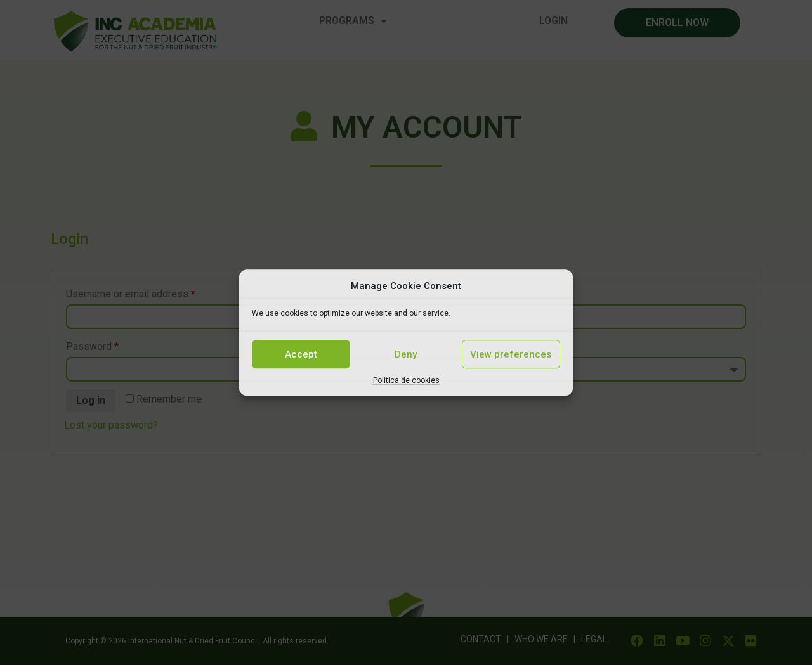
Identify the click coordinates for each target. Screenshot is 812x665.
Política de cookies (406, 380)
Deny (406, 354)
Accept (301, 354)
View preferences (511, 354)
